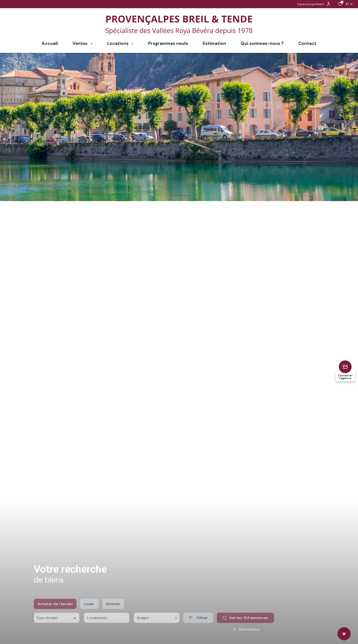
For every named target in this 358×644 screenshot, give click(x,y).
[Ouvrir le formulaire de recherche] (198, 626)
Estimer (113, 612)
